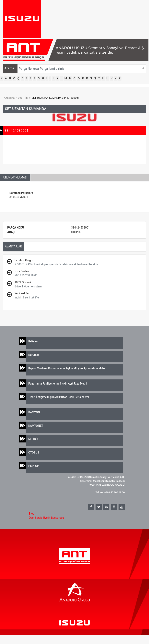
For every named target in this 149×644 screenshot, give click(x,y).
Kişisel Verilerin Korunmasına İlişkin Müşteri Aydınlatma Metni (67, 368)
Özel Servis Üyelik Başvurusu (46, 518)
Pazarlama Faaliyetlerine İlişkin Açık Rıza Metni (58, 383)
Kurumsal (34, 355)
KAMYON (34, 412)
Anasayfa (9, 98)
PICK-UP (34, 466)
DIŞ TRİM (23, 98)
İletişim (33, 341)
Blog (32, 514)
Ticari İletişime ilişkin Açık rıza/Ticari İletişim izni (59, 397)
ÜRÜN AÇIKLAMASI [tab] (15, 177)
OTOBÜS (34, 452)
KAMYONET (36, 426)
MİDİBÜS (34, 439)
